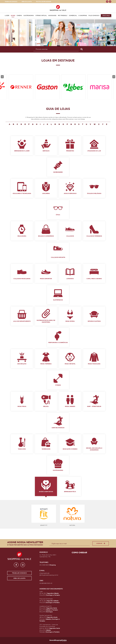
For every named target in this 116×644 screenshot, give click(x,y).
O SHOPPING (83, 16)
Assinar (101, 543)
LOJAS (13, 16)
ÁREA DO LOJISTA (27, 2)
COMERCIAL (73, 16)
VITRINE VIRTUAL (41, 16)
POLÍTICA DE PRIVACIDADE (44, 2)
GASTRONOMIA (29, 16)
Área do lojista (19, 578)
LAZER (7, 16)
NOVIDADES (52, 16)
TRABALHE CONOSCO (11, 2)
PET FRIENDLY (63, 16)
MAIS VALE (106, 16)
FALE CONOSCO (94, 16)
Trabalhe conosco (19, 573)
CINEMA (19, 16)
